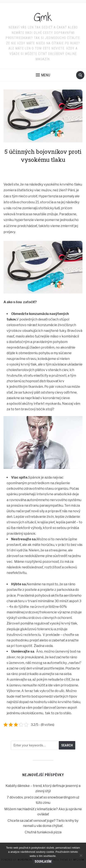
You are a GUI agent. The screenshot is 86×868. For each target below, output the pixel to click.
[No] (81, 855)
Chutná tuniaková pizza (43, 832)
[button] (43, 75)
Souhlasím (43, 861)
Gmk (43, 17)
